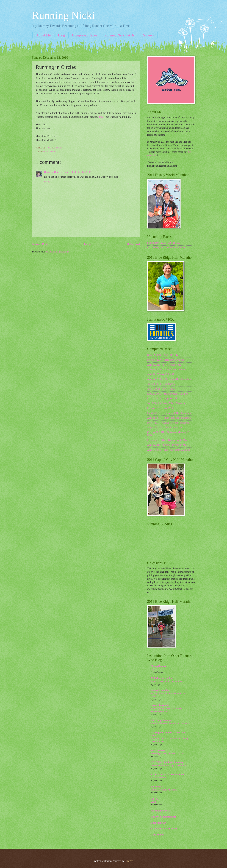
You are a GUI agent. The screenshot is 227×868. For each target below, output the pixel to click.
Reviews (148, 35)
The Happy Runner (161, 721)
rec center (51, 152)
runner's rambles (160, 690)
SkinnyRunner (159, 666)
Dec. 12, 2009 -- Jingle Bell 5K (163, 355)
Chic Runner (158, 835)
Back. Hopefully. (159, 778)
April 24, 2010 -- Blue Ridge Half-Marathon (169, 379)
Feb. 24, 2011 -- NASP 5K (160, 408)
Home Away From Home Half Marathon (170, 724)
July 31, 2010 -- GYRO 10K (161, 389)
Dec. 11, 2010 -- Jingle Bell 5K (163, 399)
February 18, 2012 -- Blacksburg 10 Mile (167, 440)
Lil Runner (157, 787)
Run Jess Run (51, 172)
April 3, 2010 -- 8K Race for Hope (164, 365)
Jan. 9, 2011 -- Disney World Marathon (166, 403)
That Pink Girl (159, 823)
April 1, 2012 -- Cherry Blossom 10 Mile (167, 445)
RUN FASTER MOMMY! (165, 829)
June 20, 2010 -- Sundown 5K (162, 384)
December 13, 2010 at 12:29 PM (75, 172)
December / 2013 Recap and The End (168, 766)
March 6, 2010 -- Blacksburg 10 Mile (165, 360)
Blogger (129, 861)
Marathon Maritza (161, 811)
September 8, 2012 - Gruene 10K (163, 243)
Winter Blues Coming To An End (166, 681)
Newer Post (40, 244)
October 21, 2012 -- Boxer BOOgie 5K (166, 248)
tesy (153, 669)
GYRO (155, 799)
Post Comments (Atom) (57, 252)
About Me (43, 35)
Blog (61, 35)
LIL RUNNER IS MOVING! (165, 790)
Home (87, 244)
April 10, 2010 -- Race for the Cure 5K (166, 370)
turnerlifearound (160, 705)
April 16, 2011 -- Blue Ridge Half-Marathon (169, 418)
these (102, 117)
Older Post (133, 244)
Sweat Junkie (158, 751)
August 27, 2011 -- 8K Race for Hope (166, 428)
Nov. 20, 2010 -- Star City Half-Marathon (168, 394)
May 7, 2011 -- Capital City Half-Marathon (168, 423)
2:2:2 (153, 802)
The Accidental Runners (164, 817)
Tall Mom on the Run (162, 678)
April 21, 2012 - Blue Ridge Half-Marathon (169, 450)
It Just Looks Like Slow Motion (167, 775)
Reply (47, 182)
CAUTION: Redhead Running (167, 762)
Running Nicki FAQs (119, 35)
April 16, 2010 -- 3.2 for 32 (161, 374)
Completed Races (85, 35)
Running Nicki (63, 15)
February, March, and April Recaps (167, 754)
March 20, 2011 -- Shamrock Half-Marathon (169, 413)
